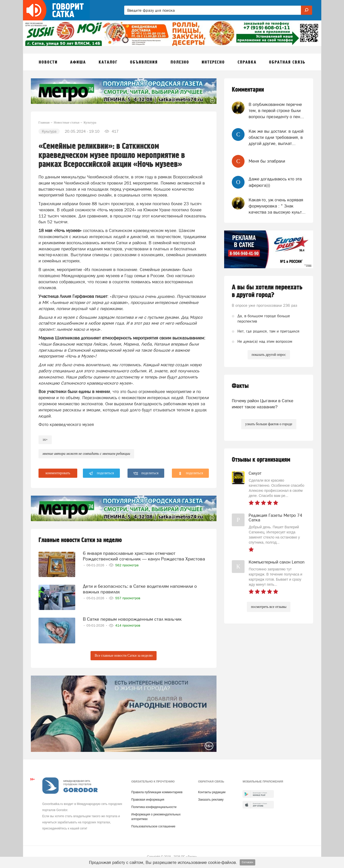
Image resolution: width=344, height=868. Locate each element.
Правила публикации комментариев (157, 792)
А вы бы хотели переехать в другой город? (267, 291)
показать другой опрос (269, 355)
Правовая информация (148, 800)
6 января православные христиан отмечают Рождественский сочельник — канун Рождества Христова (144, 556)
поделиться (101, 473)
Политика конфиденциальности (154, 807)
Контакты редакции (212, 792)
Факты (240, 386)
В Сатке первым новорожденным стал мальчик (132, 619)
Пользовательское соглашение (153, 826)
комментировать (58, 473)
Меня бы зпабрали (267, 161)
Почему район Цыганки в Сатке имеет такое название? (263, 404)
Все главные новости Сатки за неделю (124, 656)
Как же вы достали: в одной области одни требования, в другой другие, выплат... (276, 137)
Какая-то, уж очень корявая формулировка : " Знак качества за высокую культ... (277, 206)
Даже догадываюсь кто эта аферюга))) (275, 182)
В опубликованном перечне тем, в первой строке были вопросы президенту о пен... (276, 111)
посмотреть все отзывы (269, 607)
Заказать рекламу (211, 800)
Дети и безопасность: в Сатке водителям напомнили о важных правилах (140, 589)
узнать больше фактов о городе (269, 424)
